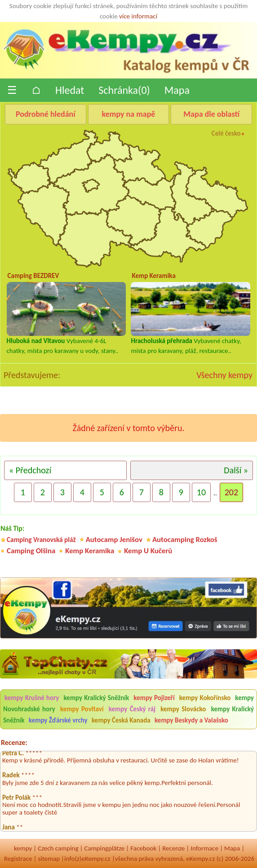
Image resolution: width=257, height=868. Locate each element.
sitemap (49, 859)
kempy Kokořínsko (205, 698)
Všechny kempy (224, 375)
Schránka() (124, 90)
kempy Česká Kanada (121, 720)
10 (201, 492)
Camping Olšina (31, 551)
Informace (204, 848)
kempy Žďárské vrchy (58, 720)
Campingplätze (104, 848)
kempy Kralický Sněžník (97, 698)
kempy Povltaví (82, 709)
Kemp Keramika (90, 551)
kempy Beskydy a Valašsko (191, 720)
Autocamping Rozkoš (185, 540)
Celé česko (226, 133)
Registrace (18, 859)
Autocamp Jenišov (114, 540)
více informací (138, 16)
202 (231, 492)
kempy (23, 848)
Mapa (177, 90)
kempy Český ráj (132, 709)
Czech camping (58, 848)
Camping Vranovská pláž (41, 540)
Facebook (143, 848)
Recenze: (14, 742)
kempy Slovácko (183, 709)
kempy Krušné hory (32, 698)
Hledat (70, 90)
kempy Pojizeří (154, 698)
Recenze (173, 848)
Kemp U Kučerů (148, 551)
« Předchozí (30, 470)
